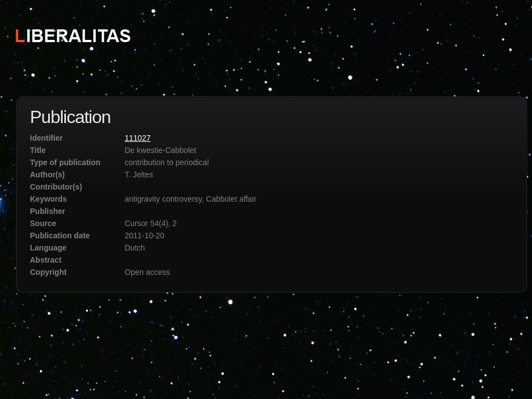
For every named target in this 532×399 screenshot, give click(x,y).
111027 (138, 138)
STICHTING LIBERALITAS (72, 35)
